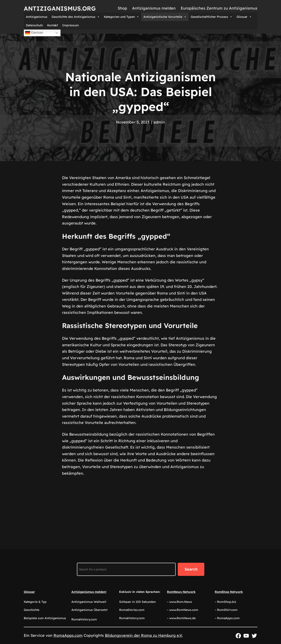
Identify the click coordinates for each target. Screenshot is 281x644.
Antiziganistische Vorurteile (165, 17)
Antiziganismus (37, 17)
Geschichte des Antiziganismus (76, 17)
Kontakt (53, 25)
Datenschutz (34, 25)
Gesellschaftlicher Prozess (212, 17)
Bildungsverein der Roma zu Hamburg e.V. (144, 635)
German (34, 33)
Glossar (244, 17)
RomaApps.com (68, 635)
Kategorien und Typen (121, 17)
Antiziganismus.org (60, 8)
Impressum (71, 25)
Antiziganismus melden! (89, 592)
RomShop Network (229, 592)
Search (191, 569)
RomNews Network (181, 592)
